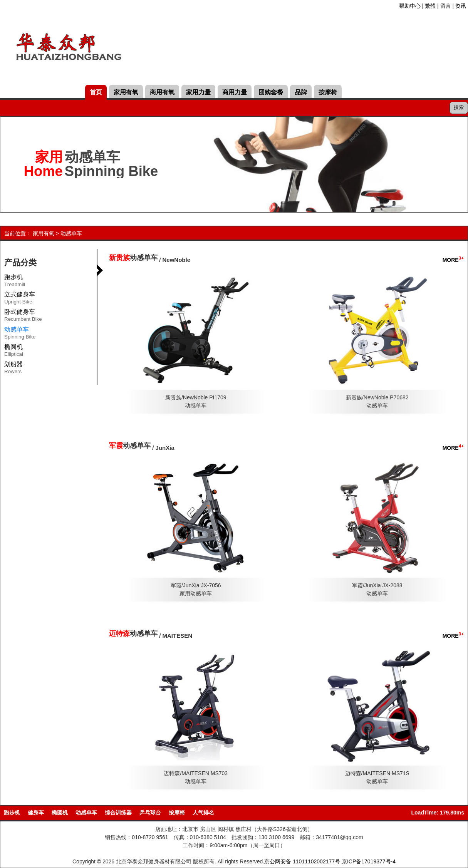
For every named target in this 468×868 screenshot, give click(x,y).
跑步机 (15, 282)
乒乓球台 (150, 813)
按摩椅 (328, 92)
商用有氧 (162, 92)
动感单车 (71, 233)
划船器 (13, 369)
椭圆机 (14, 352)
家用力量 (198, 92)
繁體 (430, 6)
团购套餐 (271, 92)
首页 (96, 92)
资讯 (461, 6)
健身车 (36, 813)
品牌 (301, 92)
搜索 (459, 107)
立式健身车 (20, 299)
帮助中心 (410, 6)
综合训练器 (118, 813)
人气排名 (203, 813)
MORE (453, 260)
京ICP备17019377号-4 (369, 861)
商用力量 (235, 92)
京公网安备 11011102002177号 (302, 861)
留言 (446, 6)
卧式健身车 (23, 317)
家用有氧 (126, 92)
